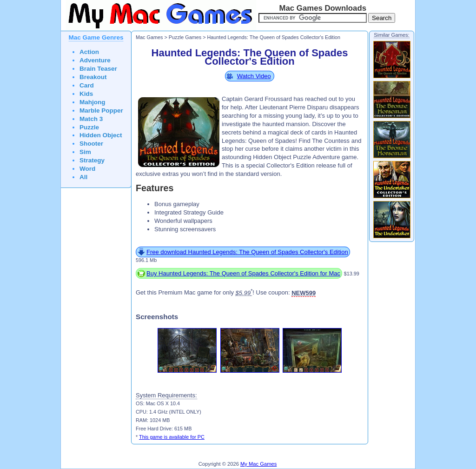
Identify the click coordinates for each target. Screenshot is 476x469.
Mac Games (149, 37)
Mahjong (93, 102)
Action (89, 52)
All (83, 177)
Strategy (92, 160)
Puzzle (89, 127)
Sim (85, 152)
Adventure (95, 60)
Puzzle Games (185, 37)
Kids (86, 94)
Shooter (91, 144)
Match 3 (91, 119)
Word (87, 169)
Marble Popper (101, 111)
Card (87, 85)
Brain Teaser (98, 69)
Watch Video (254, 76)
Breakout (93, 77)
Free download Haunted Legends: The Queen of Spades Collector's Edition (247, 252)
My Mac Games (258, 464)
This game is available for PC (172, 437)
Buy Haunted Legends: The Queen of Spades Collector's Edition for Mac (243, 273)
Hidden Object (101, 135)
